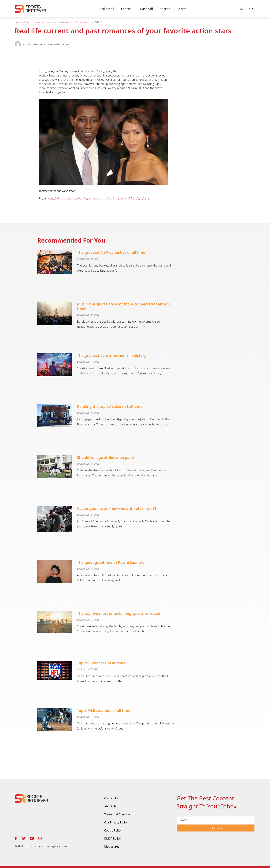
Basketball (106, 9)
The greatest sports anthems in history (112, 355)
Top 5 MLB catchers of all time (104, 710)
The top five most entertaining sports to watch (119, 613)
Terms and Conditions (119, 814)
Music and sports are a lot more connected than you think (123, 306)
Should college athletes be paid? (106, 457)
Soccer (165, 9)
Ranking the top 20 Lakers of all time (110, 406)
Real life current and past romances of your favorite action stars (57, 22)
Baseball (146, 9)
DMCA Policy (112, 838)
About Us (110, 806)
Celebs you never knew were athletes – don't (117, 508)
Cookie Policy (113, 830)
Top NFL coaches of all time (101, 663)
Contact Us (111, 798)
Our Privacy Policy (116, 822)
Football (127, 9)
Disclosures (112, 847)
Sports (181, 9)
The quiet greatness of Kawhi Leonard (111, 562)
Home (18, 22)
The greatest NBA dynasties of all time (111, 252)
